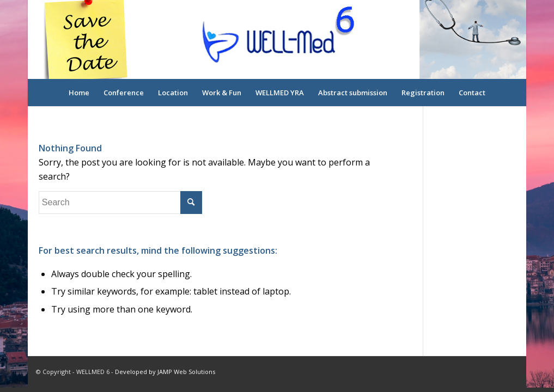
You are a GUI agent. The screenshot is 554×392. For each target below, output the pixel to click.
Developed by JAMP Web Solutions (165, 372)
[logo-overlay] (277, 39)
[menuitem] (79, 93)
